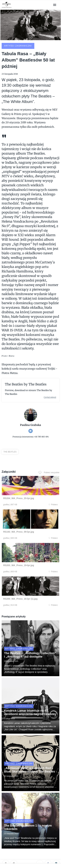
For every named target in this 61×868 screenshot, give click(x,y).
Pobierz (53, 505)
